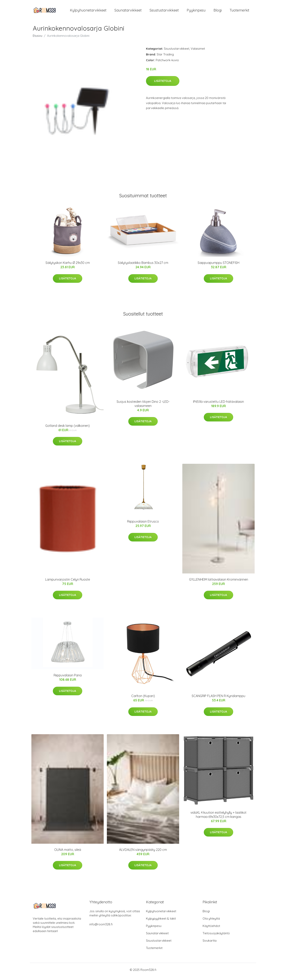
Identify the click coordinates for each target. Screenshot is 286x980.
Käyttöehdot (211, 929)
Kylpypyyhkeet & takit (161, 922)
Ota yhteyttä (211, 922)
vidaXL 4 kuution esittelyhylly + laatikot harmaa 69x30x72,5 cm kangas (218, 818)
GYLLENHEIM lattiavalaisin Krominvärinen (219, 583)
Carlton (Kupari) (143, 699)
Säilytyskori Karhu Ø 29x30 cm (68, 266)
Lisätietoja (163, 84)
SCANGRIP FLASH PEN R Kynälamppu (218, 699)
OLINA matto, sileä (68, 853)
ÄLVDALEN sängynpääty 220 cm (143, 853)
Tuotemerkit (239, 12)
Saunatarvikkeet (128, 12)
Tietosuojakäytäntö (216, 937)
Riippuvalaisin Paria (68, 679)
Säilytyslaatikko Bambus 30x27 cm (143, 266)
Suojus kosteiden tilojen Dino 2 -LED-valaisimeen (143, 407)
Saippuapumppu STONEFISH (218, 266)
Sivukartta (210, 944)
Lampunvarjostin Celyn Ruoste (68, 583)
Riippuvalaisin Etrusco (143, 525)
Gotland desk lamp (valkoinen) (68, 429)
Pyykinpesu (196, 12)
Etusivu (38, 39)
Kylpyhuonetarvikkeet (88, 12)
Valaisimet (198, 52)
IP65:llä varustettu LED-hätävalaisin (218, 405)
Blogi (218, 12)
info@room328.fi (101, 928)
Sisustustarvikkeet (164, 12)
